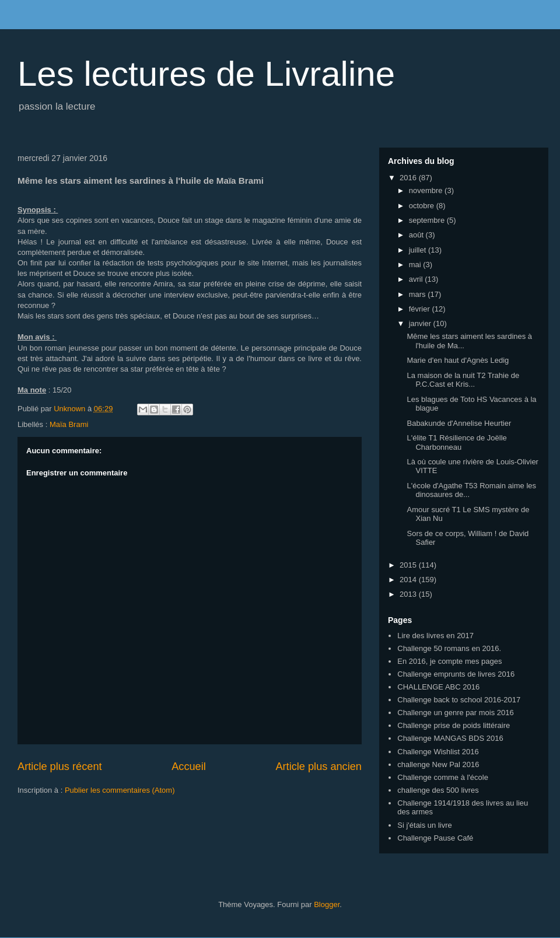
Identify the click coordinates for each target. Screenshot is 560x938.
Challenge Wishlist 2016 (438, 752)
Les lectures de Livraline (206, 74)
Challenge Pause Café (435, 838)
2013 (409, 594)
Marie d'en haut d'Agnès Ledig (458, 360)
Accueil (189, 766)
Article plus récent (60, 766)
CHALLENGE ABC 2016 (438, 687)
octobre (423, 206)
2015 (409, 565)
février (421, 309)
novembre (427, 190)
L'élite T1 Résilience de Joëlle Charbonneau (456, 442)
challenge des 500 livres (438, 790)
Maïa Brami (69, 424)
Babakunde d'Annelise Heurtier (459, 423)
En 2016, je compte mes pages (449, 661)
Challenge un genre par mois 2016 (455, 713)
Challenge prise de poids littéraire (454, 725)
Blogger (327, 904)
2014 (409, 580)
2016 (409, 178)
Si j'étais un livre (425, 825)
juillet (419, 250)
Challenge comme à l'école (443, 777)
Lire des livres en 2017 (435, 636)
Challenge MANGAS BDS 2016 (450, 738)
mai (416, 265)
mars (419, 294)
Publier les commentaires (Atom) (120, 790)
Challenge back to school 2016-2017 (459, 700)
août (417, 235)
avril (417, 279)
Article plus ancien (318, 766)
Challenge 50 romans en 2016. (449, 648)
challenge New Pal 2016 (438, 764)
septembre (428, 220)
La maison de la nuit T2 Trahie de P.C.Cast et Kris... (463, 380)
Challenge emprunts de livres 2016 (456, 674)
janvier (421, 323)
